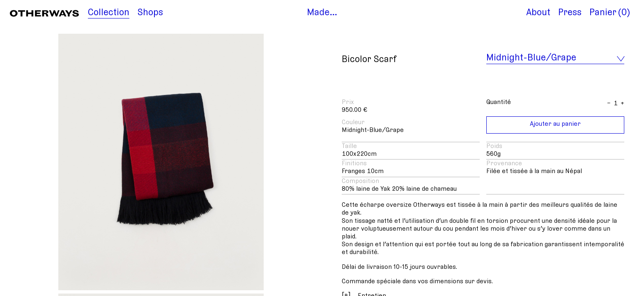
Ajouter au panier (555, 124)
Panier (603, 13)
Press (570, 13)
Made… (322, 13)
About (538, 13)
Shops (150, 13)
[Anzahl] (616, 103)
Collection (109, 13)
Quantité (499, 102)
